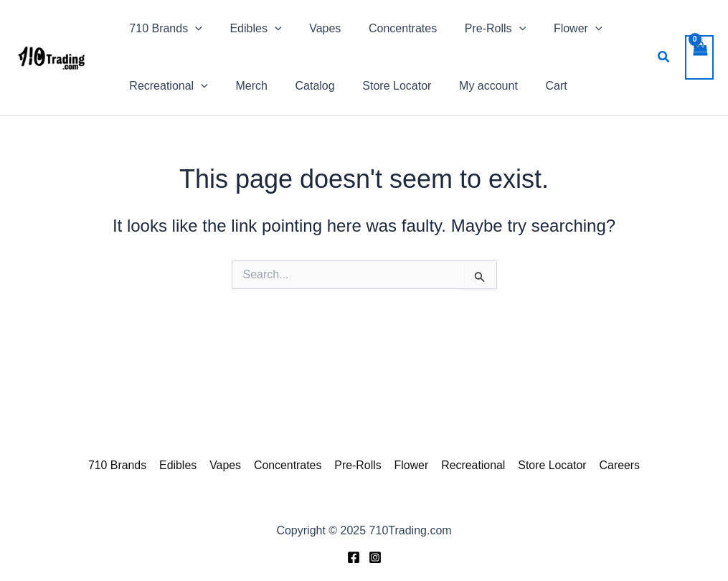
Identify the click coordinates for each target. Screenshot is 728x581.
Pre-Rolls (358, 465)
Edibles (181, 465)
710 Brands (121, 465)
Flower (410, 465)
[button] (664, 57)
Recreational (471, 465)
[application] (193, 29)
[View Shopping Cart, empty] (699, 57)
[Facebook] (354, 557)
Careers (616, 465)
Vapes (227, 465)
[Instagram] (375, 557)
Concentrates (289, 465)
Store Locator (549, 465)
